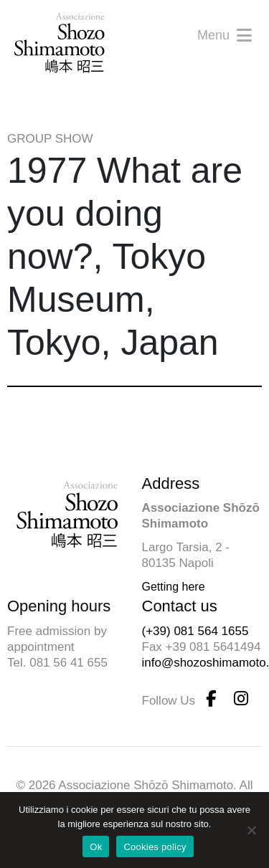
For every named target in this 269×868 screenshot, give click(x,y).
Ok (96, 847)
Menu (225, 35)
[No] (251, 830)
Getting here (174, 587)
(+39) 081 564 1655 (195, 631)
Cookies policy (155, 847)
